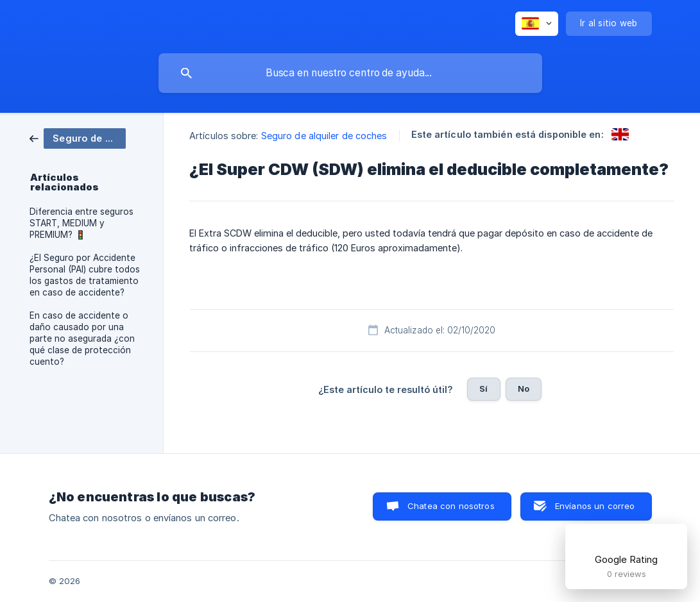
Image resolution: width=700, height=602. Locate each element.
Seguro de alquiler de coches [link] (324, 136)
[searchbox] (350, 73)
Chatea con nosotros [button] (451, 506)
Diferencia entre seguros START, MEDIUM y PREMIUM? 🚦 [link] (81, 223)
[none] (537, 24)
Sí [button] (483, 389)
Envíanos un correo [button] (595, 506)
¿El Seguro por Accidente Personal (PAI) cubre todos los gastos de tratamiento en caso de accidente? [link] (85, 275)
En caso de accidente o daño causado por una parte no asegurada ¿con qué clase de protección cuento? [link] (82, 339)
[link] (78, 138)
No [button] (524, 389)
